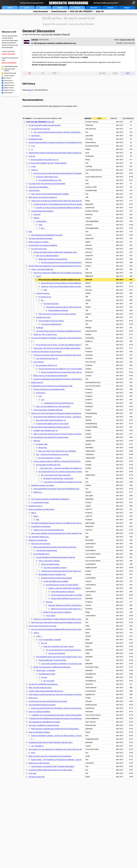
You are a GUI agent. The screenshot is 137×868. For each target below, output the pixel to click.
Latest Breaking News (11, 66)
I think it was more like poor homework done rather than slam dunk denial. (58, 201)
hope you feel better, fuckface (39, 732)
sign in (30, 90)
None (99, 118)
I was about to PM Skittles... (39, 187)
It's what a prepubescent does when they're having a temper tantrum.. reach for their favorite (67, 379)
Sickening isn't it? (37, 382)
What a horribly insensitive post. (40, 688)
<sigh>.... (39, 636)
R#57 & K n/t (33, 698)
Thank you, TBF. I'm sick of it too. (45, 334)
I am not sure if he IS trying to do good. (43, 626)
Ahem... (36, 516)
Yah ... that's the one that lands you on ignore (52, 454)
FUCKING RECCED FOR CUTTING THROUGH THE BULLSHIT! (51, 742)
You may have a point (39, 249)
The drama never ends (37, 777)
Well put (36, 218)
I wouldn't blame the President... (43, 211)
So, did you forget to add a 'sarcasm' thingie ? (45, 125)
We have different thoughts (58, 310)
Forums (77, 8)
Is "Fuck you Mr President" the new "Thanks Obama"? (48, 163)
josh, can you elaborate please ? (48, 256)
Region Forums (9, 88)
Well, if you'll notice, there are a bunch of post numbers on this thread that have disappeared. (67, 434)
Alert (54, 73)
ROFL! (33, 753)
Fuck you (32, 156)
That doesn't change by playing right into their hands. (65, 307)
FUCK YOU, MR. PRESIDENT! (81, 11)
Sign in (127, 8)
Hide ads (94, 8)
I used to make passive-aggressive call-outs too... (46, 691)
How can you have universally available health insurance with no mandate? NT (59, 629)
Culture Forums (9, 83)
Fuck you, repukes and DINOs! (39, 712)
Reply (128, 73)
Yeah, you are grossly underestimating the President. (50, 194)
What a (34, 513)
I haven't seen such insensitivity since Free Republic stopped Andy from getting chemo (60, 266)
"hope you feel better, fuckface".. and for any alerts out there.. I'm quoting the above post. (63, 736)
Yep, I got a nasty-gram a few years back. (56, 475)
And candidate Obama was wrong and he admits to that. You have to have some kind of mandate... (72, 657)
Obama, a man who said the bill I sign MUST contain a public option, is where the (77, 588)
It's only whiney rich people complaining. (43, 245)
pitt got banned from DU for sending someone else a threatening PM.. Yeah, (66, 472)
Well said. (37, 441)
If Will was (40, 328)
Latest (27, 8)
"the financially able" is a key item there (52, 660)
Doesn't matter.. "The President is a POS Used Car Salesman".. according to (58, 760)
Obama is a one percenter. (38, 540)
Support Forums (9, 90)
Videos (60, 8)
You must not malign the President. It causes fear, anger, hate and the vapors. (59, 338)
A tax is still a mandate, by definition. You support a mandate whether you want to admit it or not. (76, 664)
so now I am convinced (57, 653)
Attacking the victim (43, 317)
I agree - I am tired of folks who (42, 269)
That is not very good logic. (41, 544)
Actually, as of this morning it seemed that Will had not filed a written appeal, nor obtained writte (71, 208)
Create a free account (9, 54)
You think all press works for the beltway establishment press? (59, 331)
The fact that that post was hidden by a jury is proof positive (60, 369)
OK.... (43, 300)
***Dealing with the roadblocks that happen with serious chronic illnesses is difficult (59, 718)
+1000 (33, 166)
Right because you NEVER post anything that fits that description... (55, 729)
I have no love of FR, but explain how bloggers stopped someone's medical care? (60, 413)
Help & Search (9, 93)
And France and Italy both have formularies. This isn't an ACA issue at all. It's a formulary (63, 708)
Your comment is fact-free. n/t (47, 358)
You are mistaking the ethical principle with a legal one (56, 557)
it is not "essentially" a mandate (50, 640)
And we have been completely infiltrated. (48, 410)
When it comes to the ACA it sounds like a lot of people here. (50, 756)
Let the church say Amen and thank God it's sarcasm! (48, 701)
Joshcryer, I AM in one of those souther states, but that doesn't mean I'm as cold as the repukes (75, 286)
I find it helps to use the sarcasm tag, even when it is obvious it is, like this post (57, 694)
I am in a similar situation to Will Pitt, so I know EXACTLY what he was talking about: (64, 461)
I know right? (51, 616)
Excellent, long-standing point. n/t (46, 430)
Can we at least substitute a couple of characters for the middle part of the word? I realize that (63, 142)
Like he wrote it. (34, 190)
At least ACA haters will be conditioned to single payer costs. (55, 252)
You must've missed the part (51, 324)
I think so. (35, 170)
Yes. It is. (44, 643)
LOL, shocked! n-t (37, 746)
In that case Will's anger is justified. (56, 581)
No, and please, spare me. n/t (47, 365)
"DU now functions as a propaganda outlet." (49, 389)
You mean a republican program (55, 568)
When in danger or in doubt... (39, 242)
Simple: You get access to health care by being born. (52, 667)
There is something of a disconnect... (42, 509)
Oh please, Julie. (42, 444)
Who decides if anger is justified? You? (52, 574)
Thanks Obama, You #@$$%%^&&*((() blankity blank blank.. (53, 766)
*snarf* (39, 276)
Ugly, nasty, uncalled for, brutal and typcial (44, 725)
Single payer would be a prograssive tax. (53, 259)
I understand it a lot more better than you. (59, 403)
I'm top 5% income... (43, 293)
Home (10, 8)
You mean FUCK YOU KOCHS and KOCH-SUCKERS (47, 184)
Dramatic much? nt (35, 506)
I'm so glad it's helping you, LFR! (50, 180)
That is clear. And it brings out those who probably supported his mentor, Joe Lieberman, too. (67, 348)
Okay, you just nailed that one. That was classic (53, 406)
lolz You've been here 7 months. (50, 458)
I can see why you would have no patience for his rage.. (63, 482)
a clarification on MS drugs (41, 526)
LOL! (40, 396)
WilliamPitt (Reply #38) (127, 40)
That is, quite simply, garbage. (49, 561)
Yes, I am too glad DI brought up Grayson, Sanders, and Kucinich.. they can (61, 132)
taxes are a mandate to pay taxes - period (58, 646)
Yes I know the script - (51, 304)
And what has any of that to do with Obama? (62, 585)
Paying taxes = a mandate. (46, 670)
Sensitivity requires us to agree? (43, 485)
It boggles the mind (35, 139)
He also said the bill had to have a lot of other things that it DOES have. (76, 598)
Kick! (30, 232)
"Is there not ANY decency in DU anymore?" (46, 352)
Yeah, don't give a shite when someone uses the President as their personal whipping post (63, 622)
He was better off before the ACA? (48, 465)
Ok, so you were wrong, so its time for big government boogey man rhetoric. (73, 650)
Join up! (110, 8)
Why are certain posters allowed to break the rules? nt (50, 427)
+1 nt (33, 146)
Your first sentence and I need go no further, (67, 595)
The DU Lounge (9, 76)
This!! (40, 225)
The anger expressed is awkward (40, 238)
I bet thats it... (36, 136)
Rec (30, 73)
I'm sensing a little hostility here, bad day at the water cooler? (51, 770)
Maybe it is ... (38, 492)
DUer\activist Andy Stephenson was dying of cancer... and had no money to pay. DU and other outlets (70, 417)
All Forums (8, 78)
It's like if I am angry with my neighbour (57, 612)
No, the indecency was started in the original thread (50, 437)
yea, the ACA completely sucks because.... (44, 684)
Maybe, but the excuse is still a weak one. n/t (67, 609)
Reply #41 (100, 11)
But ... (43, 228)
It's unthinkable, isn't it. (42, 554)
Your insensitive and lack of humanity (42, 705)
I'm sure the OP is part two (41, 129)
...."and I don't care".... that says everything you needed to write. (61, 468)
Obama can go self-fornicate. (39, 763)
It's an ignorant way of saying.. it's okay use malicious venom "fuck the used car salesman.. (69, 345)
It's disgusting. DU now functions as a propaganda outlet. (52, 386)
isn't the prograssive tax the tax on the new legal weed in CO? (63, 262)
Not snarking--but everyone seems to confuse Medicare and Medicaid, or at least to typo (73, 283)
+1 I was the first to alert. (40, 502)
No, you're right (49, 681)
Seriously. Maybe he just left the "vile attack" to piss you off (70, 605)
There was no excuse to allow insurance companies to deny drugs (57, 355)
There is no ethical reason (50, 564)
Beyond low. (43, 448)
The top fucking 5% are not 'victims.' (51, 321)
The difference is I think (47, 674)
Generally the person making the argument (56, 578)
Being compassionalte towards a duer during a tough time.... (56, 547)
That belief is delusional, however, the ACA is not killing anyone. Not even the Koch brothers (64, 523)
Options (102, 73)
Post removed (39, 362)
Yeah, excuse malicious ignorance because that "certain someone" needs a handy (60, 533)
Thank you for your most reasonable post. (49, 530)
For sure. (44, 677)
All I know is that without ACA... (47, 177)
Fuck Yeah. (33, 773)
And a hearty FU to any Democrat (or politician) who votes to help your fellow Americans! (61, 749)
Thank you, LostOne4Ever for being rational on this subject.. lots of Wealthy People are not (66, 619)
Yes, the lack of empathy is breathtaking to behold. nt (50, 499)
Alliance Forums (9, 85)
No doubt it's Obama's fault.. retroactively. (59, 478)
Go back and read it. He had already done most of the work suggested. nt (60, 204)
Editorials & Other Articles (10, 70)
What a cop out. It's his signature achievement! (50, 376)
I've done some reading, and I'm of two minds (52, 424)
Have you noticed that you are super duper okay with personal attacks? (67, 372)
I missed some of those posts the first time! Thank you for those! (64, 571)
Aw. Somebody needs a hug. (39, 537)
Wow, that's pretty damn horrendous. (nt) (51, 420)
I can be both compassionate (47, 550)
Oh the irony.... (41, 393)
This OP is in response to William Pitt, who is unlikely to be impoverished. (60, 273)
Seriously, (49, 602)
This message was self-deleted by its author (47, 235)
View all (66, 34)
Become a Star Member (9, 63)
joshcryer (35, 40)
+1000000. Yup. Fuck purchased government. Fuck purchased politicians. (58, 715)
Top (43, 73)
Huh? (45, 290)
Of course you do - (45, 297)
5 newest (114, 118)
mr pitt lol (37, 214)
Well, (38, 520)
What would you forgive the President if (43, 197)
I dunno (36, 633)
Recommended (128, 118)
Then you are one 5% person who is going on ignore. (57, 314)
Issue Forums (8, 81)
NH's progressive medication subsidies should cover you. (60, 280)
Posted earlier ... (42, 221)
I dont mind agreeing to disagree (63, 592)
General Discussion (59, 11)
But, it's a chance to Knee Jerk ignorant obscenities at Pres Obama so (59, 173)
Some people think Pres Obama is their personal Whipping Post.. (57, 489)
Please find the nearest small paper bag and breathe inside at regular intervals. (57, 153)
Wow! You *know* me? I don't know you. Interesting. (57, 451)
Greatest (43, 8)
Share (115, 73)
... (34, 739)
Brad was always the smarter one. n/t (45, 160)
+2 (32, 149)
